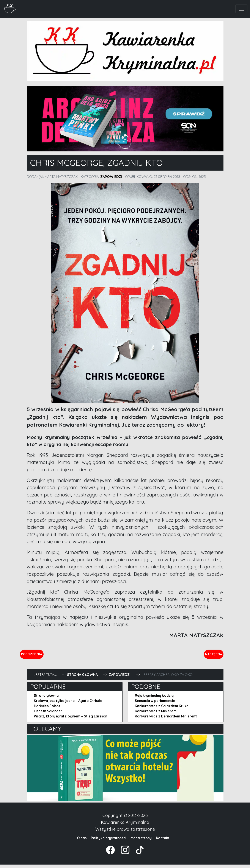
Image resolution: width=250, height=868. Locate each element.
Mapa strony (141, 841)
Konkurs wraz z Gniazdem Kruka (162, 709)
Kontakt (163, 841)
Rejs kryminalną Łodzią (154, 699)
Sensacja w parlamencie (155, 704)
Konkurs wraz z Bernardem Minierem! (166, 720)
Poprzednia (52, 656)
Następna (210, 656)
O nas (82, 841)
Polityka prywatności (108, 841)
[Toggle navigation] (241, 9)
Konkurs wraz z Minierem (156, 714)
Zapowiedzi (111, 177)
